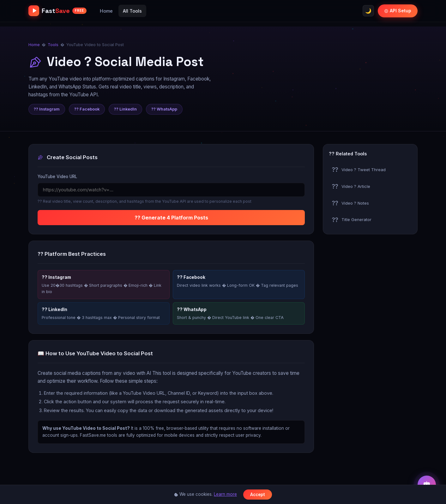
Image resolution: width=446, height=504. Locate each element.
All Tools (132, 11)
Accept (258, 495)
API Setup (398, 11)
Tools (53, 45)
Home (106, 11)
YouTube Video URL (57, 177)
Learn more (225, 494)
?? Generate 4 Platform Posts (171, 218)
